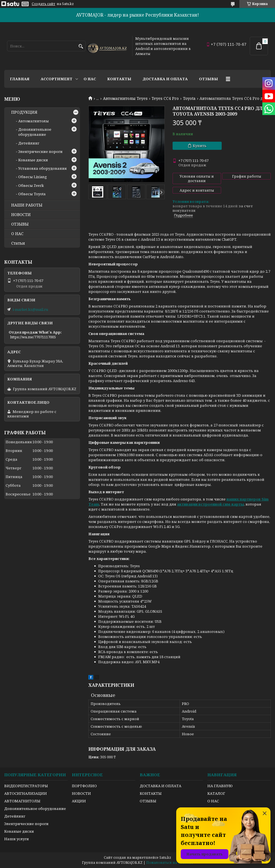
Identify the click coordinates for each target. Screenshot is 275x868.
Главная (20, 79)
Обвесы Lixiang (33, 177)
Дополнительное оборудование (35, 132)
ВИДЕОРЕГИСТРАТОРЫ (26, 786)
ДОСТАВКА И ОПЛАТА (161, 786)
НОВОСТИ (21, 215)
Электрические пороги (40, 151)
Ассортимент (57, 79)
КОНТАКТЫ (151, 793)
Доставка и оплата (165, 79)
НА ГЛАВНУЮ (220, 786)
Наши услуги (17, 839)
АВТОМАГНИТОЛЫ (22, 801)
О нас (90, 79)
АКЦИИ (79, 801)
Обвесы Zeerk (31, 185)
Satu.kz (165, 857)
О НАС (17, 234)
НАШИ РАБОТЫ (27, 205)
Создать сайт (43, 4)
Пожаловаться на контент (170, 863)
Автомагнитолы (34, 121)
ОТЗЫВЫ (20, 224)
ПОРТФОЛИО (84, 786)
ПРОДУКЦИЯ (24, 112)
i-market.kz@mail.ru (30, 309)
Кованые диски (33, 160)
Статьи (18, 243)
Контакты (119, 79)
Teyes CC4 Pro (165, 98)
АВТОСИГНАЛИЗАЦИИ (26, 793)
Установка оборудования (43, 168)
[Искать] (81, 46)
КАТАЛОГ (216, 793)
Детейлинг (29, 143)
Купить (200, 146)
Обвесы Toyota (32, 194)
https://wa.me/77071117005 (33, 337)
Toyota (189, 98)
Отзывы (208, 79)
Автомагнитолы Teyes (125, 98)
